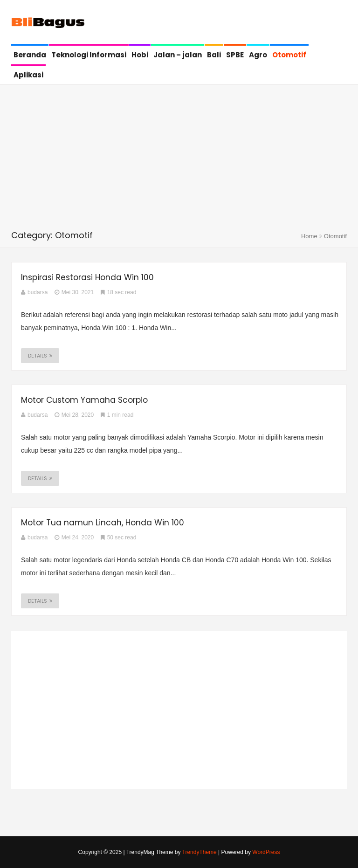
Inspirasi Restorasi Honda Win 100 (87, 277)
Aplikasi (28, 75)
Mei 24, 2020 (74, 537)
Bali (214, 55)
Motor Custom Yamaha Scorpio (84, 400)
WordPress (266, 852)
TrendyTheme (200, 852)
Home (309, 236)
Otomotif (289, 55)
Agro (258, 55)
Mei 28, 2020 (74, 415)
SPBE (235, 55)
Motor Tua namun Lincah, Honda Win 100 (103, 523)
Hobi (140, 55)
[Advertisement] (179, 159)
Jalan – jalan (178, 55)
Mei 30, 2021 (74, 292)
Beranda (30, 55)
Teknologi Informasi (89, 55)
